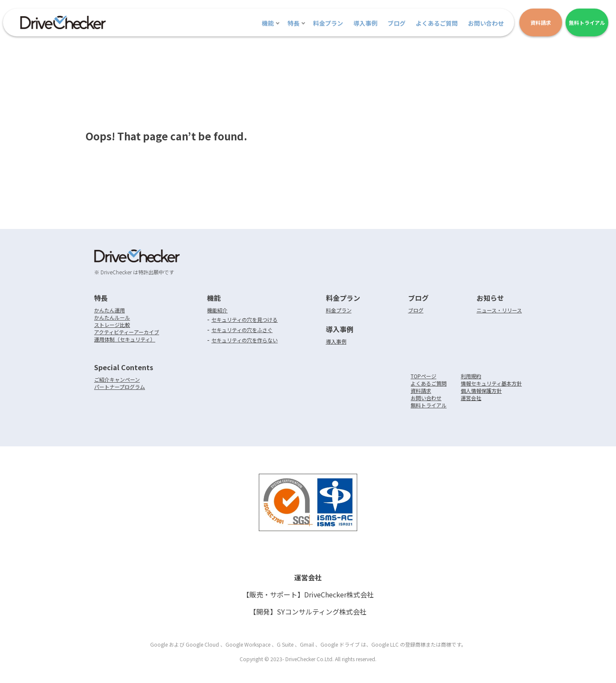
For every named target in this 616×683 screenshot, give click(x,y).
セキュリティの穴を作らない (244, 340)
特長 (293, 23)
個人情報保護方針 (481, 390)
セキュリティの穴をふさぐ (242, 330)
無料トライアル (429, 405)
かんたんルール (112, 317)
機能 (268, 23)
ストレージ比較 (112, 325)
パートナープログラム (120, 387)
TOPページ (423, 376)
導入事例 (365, 23)
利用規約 (471, 376)
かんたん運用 (110, 310)
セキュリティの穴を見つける (244, 319)
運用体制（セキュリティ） (125, 339)
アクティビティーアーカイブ (127, 332)
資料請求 (421, 390)
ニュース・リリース (499, 310)
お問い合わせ (486, 23)
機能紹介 (217, 310)
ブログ (397, 23)
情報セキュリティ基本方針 (491, 383)
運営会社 (471, 398)
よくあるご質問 (437, 23)
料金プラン (328, 23)
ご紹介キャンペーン (117, 379)
